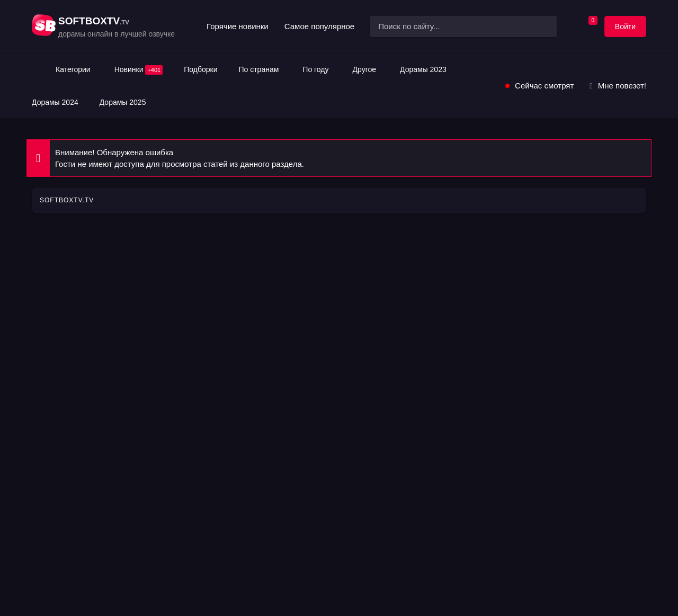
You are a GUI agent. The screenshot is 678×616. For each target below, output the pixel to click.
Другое (364, 69)
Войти (625, 26)
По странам (258, 69)
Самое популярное (319, 26)
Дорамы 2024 (55, 102)
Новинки (139, 70)
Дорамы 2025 (123, 102)
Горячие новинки (238, 26)
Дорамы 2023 (423, 69)
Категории (73, 69)
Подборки (200, 69)
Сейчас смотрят (544, 86)
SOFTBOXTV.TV (67, 200)
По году (315, 69)
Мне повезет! (622, 86)
